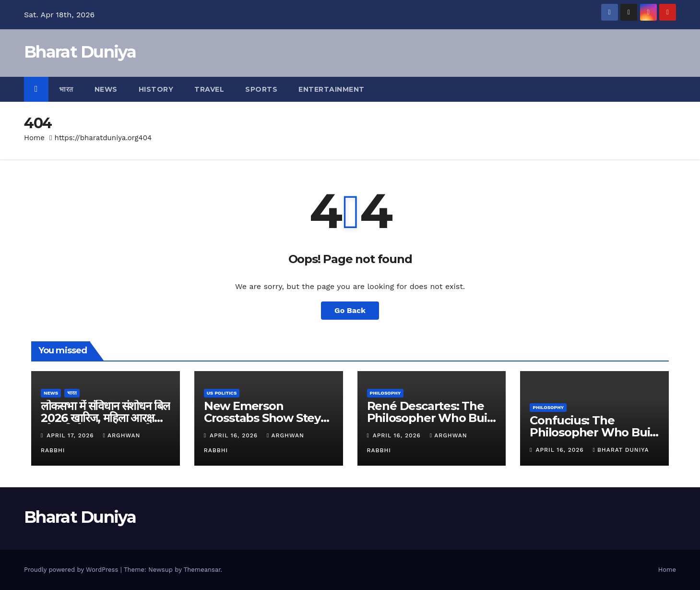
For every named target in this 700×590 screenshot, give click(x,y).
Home (34, 138)
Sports (261, 89)
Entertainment (332, 89)
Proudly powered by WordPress (72, 570)
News (106, 89)
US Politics (222, 393)
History (156, 89)
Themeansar (202, 570)
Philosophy (386, 393)
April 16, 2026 (235, 435)
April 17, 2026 (71, 435)
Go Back (350, 310)
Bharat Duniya (80, 52)
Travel (209, 89)
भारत (66, 89)
